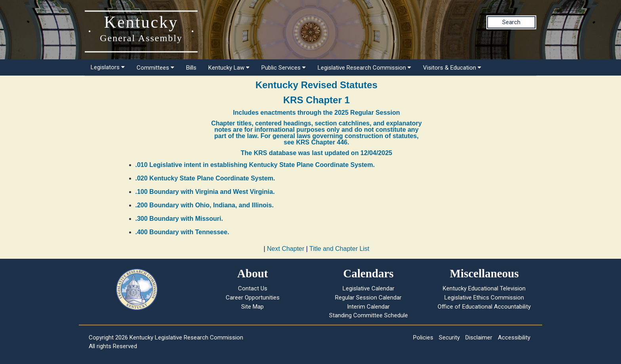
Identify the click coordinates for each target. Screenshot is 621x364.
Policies (423, 337)
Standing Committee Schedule (369, 315)
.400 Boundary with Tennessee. (182, 232)
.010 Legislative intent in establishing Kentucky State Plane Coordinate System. (255, 165)
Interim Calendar (368, 307)
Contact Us (253, 288)
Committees (155, 68)
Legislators (108, 67)
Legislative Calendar (369, 288)
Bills (191, 68)
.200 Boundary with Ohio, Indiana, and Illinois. (205, 205)
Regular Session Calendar (368, 298)
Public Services (284, 68)
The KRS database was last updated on (316, 153)
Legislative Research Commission (364, 68)
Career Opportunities (253, 298)
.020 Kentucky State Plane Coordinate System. (205, 178)
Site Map (252, 307)
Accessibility (514, 337)
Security (449, 337)
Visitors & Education (452, 68)
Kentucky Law (229, 68)
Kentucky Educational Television (484, 288)
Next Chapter (286, 249)
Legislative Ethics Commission (484, 298)
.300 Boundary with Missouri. (179, 219)
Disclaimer (479, 337)
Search (511, 22)
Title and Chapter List (339, 249)
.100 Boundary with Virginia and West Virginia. (205, 192)
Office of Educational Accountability (484, 307)
